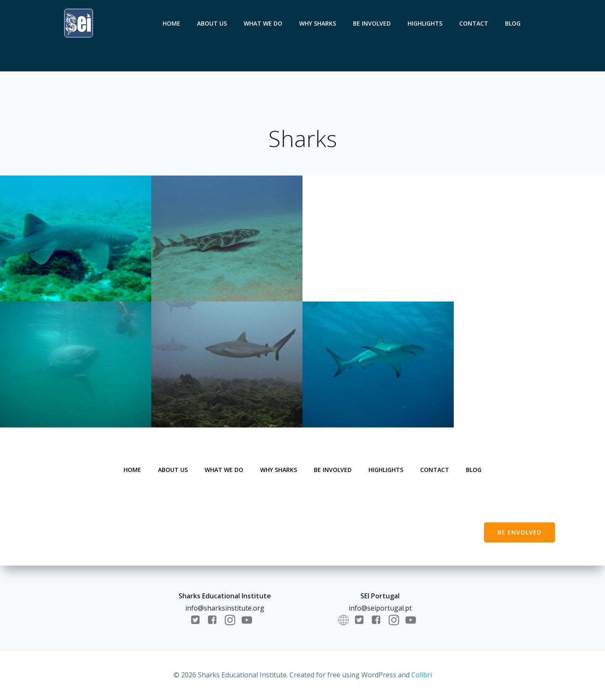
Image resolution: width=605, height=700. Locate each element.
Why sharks (318, 23)
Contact (474, 23)
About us (212, 23)
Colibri (422, 675)
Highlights (425, 23)
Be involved (372, 23)
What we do (263, 23)
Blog (513, 23)
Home (171, 23)
